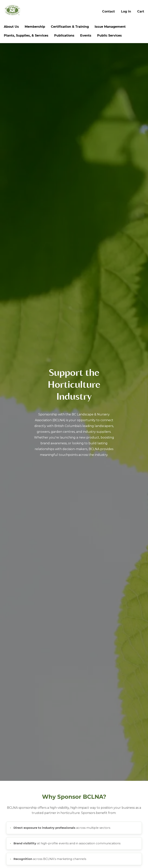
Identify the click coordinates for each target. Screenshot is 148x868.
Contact (108, 11)
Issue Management (110, 27)
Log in (126, 11)
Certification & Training (70, 27)
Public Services (109, 36)
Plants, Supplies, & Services (26, 36)
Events (86, 36)
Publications (64, 36)
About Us (11, 27)
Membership (35, 27)
